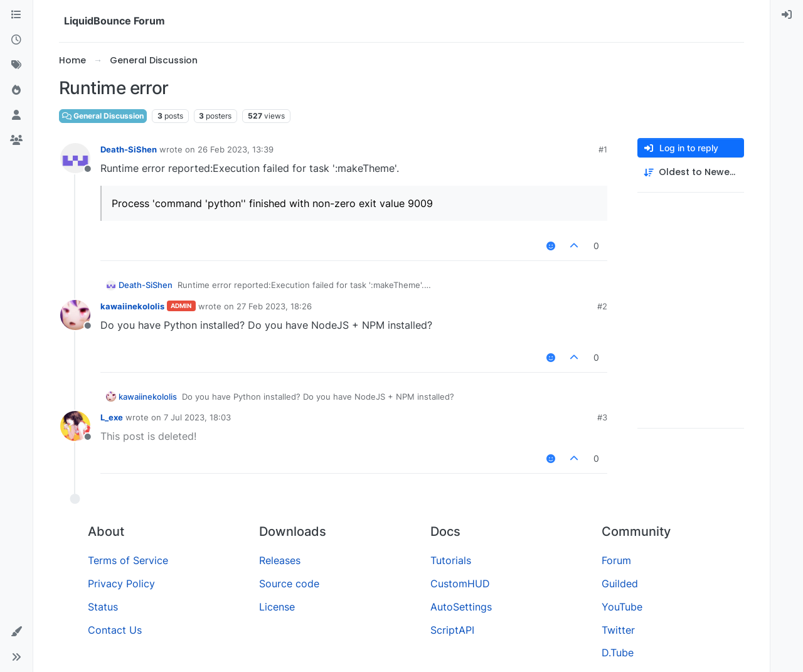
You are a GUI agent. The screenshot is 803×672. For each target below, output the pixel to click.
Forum (616, 560)
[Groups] (16, 141)
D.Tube (618, 653)
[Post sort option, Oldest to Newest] (691, 172)
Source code (289, 584)
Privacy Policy (121, 584)
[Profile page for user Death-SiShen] (75, 158)
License (277, 607)
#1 (603, 149)
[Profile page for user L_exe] (75, 426)
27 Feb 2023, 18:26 (274, 306)
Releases (280, 560)
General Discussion (103, 116)
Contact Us (115, 630)
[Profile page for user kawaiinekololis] (75, 315)
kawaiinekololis (132, 306)
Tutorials (451, 560)
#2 (602, 306)
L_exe (112, 417)
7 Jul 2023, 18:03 (197, 417)
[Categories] (16, 15)
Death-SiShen (129, 149)
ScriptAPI (452, 630)
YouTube (622, 607)
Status (103, 607)
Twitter (618, 630)
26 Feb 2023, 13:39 (236, 149)
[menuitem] (787, 15)
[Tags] (16, 65)
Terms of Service (128, 560)
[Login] (787, 15)
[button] (16, 632)
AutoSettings (461, 607)
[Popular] (16, 90)
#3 (602, 417)
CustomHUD (460, 584)
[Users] (16, 115)
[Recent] (16, 40)
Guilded (620, 584)
